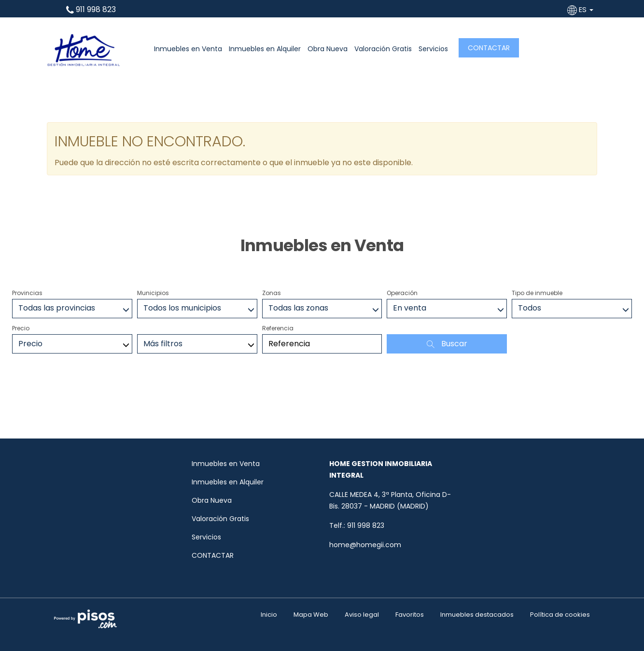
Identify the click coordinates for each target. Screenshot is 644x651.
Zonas (272, 293)
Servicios (433, 49)
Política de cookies (560, 615)
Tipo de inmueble (537, 293)
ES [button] (581, 9)
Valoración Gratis (383, 49)
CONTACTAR (489, 48)
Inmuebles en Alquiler (265, 49)
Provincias (27, 293)
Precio (21, 328)
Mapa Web (311, 615)
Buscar (447, 344)
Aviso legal (362, 615)
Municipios (153, 293)
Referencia (278, 328)
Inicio (269, 615)
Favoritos (410, 615)
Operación (402, 293)
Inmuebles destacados (477, 615)
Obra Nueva (328, 49)
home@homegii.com (365, 545)
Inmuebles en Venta (188, 49)
